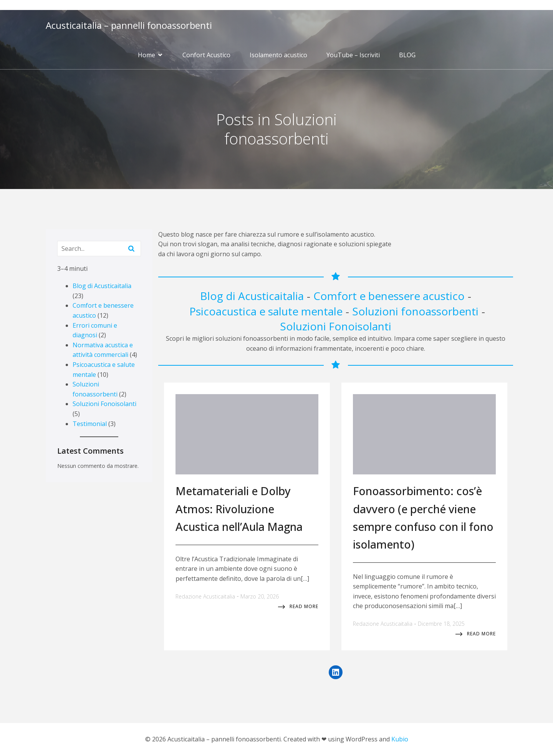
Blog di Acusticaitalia (102, 286)
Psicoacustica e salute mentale (266, 311)
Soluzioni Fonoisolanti (104, 404)
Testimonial (90, 424)
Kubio (400, 739)
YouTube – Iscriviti (353, 55)
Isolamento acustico (278, 55)
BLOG (407, 55)
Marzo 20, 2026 (260, 596)
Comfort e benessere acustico (389, 296)
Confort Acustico (206, 55)
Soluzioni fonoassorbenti (415, 311)
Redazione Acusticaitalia (205, 596)
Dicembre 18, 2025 (441, 624)
